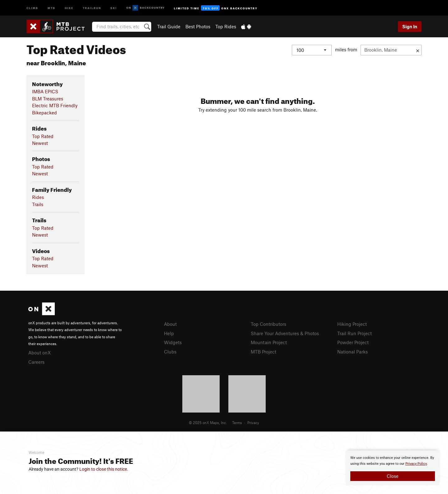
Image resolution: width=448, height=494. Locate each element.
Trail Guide (169, 26)
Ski (114, 8)
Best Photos (198, 26)
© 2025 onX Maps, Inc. (208, 422)
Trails (38, 204)
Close (393, 476)
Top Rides (226, 26)
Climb (32, 8)
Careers (36, 362)
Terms (237, 422)
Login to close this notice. (104, 469)
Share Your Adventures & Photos (285, 333)
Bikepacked (44, 113)
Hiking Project (352, 324)
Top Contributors (268, 324)
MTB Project (264, 352)
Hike (69, 8)
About (170, 324)
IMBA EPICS (45, 91)
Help (169, 333)
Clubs (170, 352)
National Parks (352, 352)
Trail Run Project (355, 333)
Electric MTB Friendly (55, 105)
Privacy (253, 422)
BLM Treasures (48, 99)
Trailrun (92, 8)
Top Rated (43, 136)
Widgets (173, 342)
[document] (393, 468)
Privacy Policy (416, 464)
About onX (40, 353)
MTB (51, 8)
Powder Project (353, 342)
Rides (38, 197)
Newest (40, 143)
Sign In (410, 26)
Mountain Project (269, 342)
